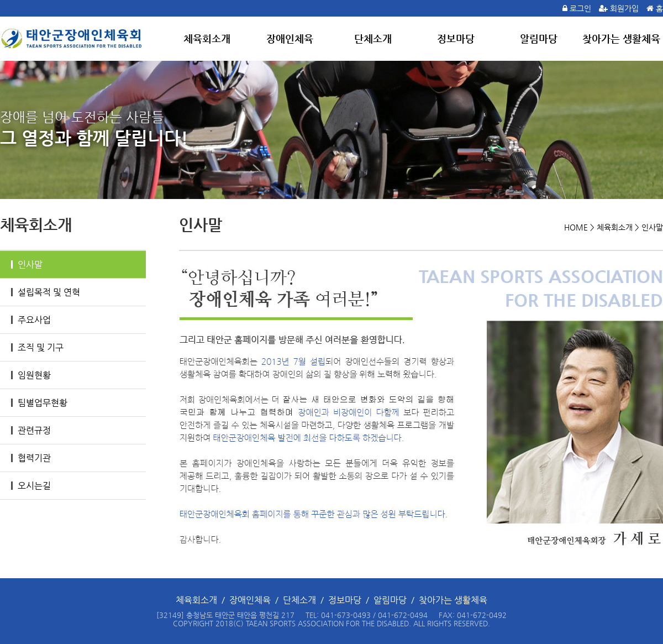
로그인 (580, 8)
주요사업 (31, 320)
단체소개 (373, 38)
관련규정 (31, 430)
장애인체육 (290, 38)
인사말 (27, 265)
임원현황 (31, 375)
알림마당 (539, 38)
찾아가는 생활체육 (621, 38)
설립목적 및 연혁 (46, 292)
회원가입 (624, 8)
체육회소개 (207, 38)
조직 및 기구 (37, 347)
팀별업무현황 (39, 403)
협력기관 (31, 458)
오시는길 (31, 486)
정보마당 (456, 38)
